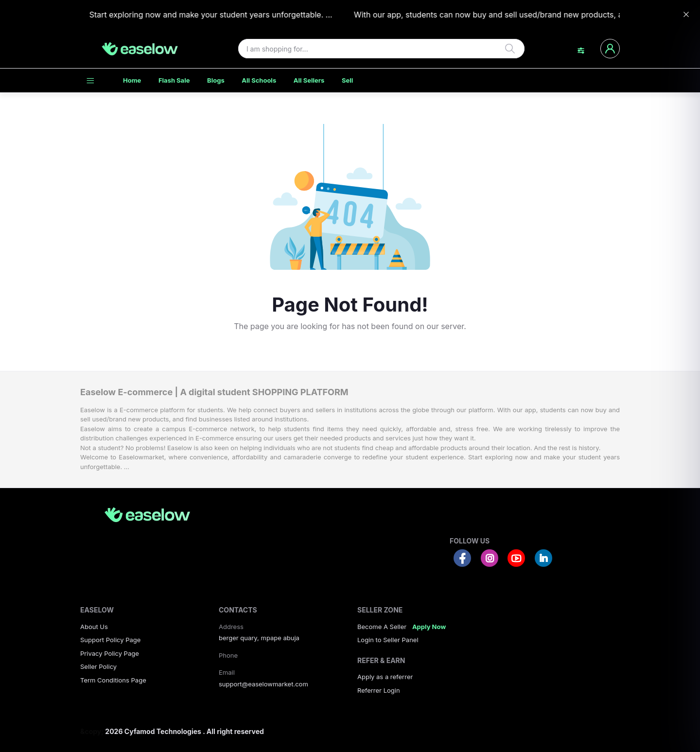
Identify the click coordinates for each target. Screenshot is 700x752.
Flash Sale (174, 80)
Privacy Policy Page (110, 653)
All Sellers (309, 80)
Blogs (216, 80)
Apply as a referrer (385, 677)
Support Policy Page (110, 640)
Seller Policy (98, 666)
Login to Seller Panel (388, 640)
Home (132, 80)
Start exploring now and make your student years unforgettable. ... (205, 15)
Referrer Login (379, 690)
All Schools (259, 80)
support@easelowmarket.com (263, 684)
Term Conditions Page (113, 680)
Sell (347, 80)
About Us (94, 627)
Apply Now (429, 627)
